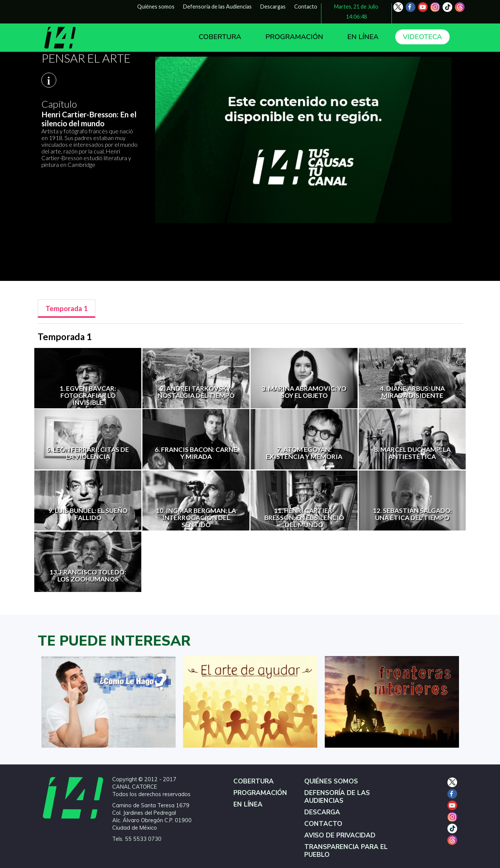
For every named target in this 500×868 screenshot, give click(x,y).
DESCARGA (322, 812)
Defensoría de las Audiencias (217, 7)
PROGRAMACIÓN (294, 37)
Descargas (273, 7)
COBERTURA (220, 37)
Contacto (306, 7)
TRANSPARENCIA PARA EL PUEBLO (346, 851)
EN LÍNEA (363, 37)
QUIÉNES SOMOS (331, 781)
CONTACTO (323, 824)
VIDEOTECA (422, 37)
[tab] (67, 309)
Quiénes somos (156, 7)
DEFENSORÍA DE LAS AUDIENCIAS (337, 797)
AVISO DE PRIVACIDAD (340, 835)
